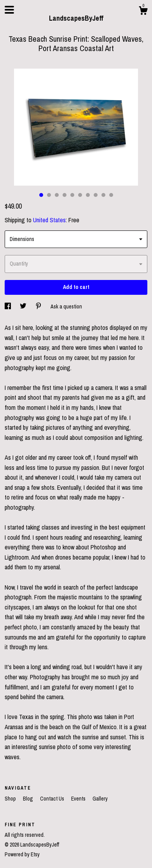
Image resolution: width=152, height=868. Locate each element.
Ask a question (66, 306)
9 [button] (103, 195)
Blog (29, 799)
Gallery (100, 799)
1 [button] (41, 195)
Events (79, 799)
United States (49, 220)
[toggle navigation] (9, 10)
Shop (11, 799)
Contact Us (53, 799)
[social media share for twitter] (24, 306)
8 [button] (96, 195)
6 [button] (80, 195)
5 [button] (72, 195)
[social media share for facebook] (8, 306)
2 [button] (49, 195)
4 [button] (65, 195)
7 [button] (88, 195)
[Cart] (143, 12)
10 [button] (111, 195)
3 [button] (57, 195)
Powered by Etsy (22, 854)
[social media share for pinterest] (39, 306)
